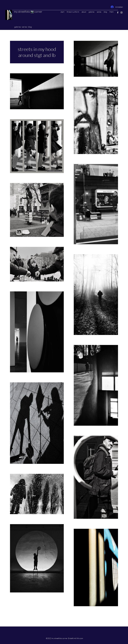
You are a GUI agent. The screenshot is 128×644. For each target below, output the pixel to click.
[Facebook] (118, 13)
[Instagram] (121, 13)
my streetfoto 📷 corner (28, 12)
